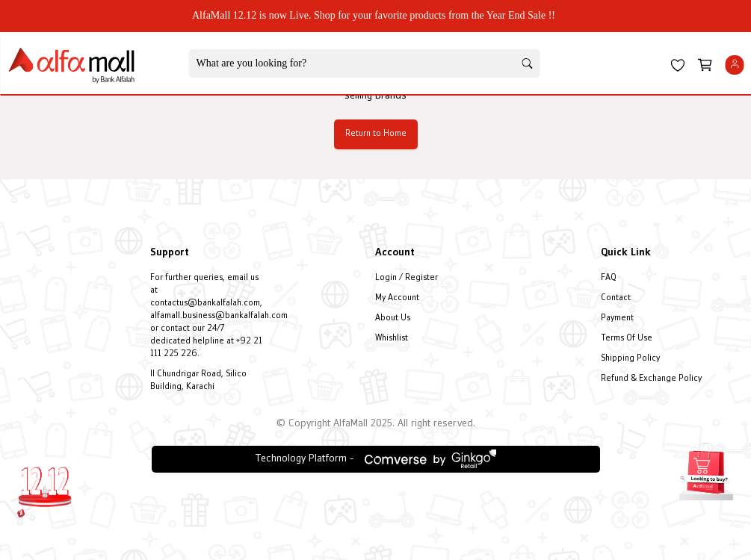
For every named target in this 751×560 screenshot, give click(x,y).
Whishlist (392, 339)
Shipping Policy (630, 359)
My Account (397, 298)
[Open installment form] (706, 470)
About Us (393, 318)
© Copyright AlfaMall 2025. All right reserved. (376, 424)
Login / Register (407, 278)
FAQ (609, 278)
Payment (617, 318)
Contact (616, 298)
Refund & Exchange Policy (651, 379)
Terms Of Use (627, 339)
